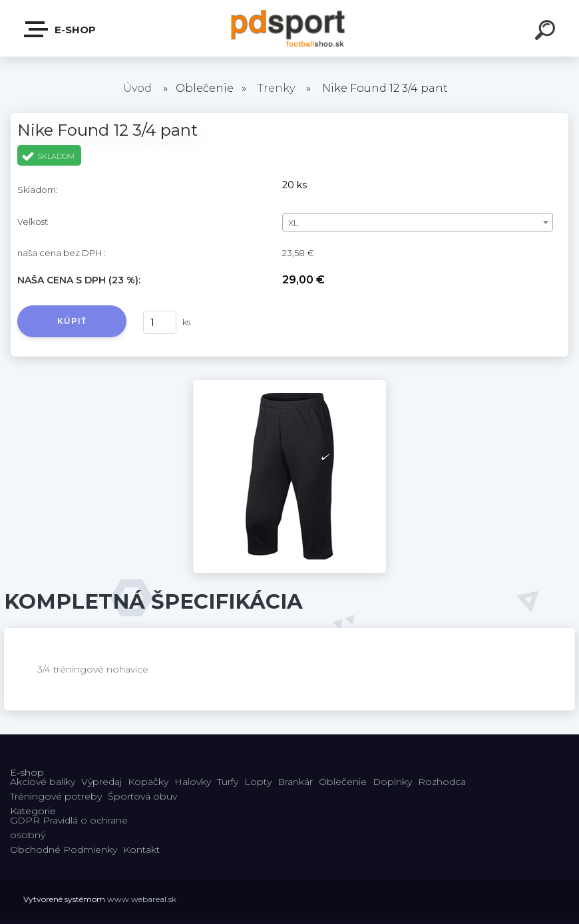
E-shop (61, 29)
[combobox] (418, 222)
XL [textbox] (293, 223)
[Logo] (290, 28)
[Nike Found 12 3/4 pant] (289, 385)
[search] (547, 32)
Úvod (137, 88)
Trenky (276, 88)
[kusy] (160, 322)
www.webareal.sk (142, 899)
